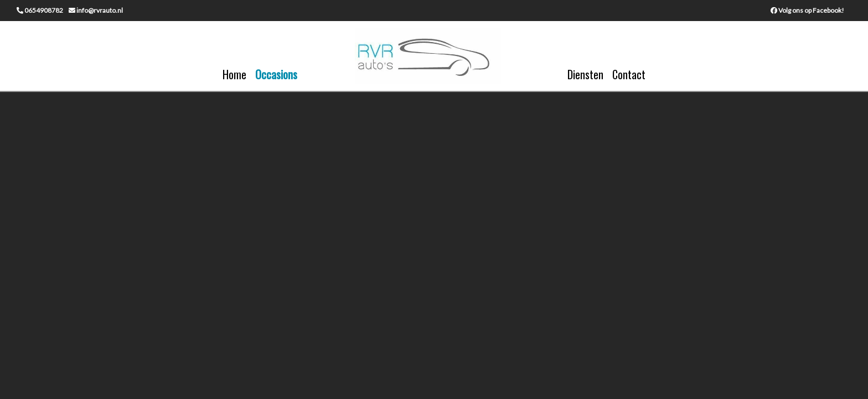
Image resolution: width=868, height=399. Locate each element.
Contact (629, 74)
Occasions (276, 74)
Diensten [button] (585, 74)
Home (234, 74)
